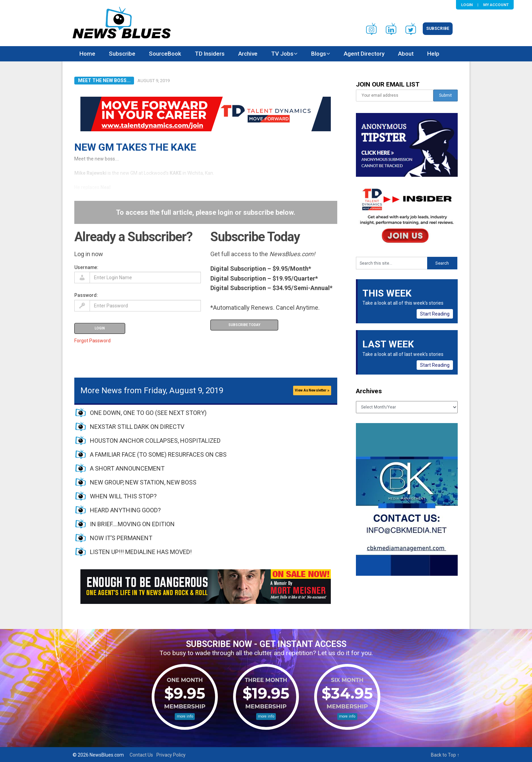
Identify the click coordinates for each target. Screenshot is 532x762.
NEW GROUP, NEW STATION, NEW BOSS (143, 482)
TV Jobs (282, 54)
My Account (496, 5)
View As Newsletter (312, 390)
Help (433, 54)
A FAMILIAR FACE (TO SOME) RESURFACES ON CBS (158, 454)
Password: (86, 295)
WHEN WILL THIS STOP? (123, 496)
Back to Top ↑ (445, 755)
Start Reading (435, 314)
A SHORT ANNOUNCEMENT (127, 468)
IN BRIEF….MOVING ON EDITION (132, 524)
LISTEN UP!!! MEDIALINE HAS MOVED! (141, 552)
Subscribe (438, 28)
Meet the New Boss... (104, 80)
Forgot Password (92, 341)
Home (87, 54)
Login (467, 5)
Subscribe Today (244, 325)
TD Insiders (210, 54)
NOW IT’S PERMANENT (121, 538)
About (406, 54)
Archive (248, 54)
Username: (86, 267)
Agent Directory (364, 54)
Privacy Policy (171, 755)
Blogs (319, 54)
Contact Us (141, 755)
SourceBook (165, 54)
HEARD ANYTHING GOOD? (125, 510)
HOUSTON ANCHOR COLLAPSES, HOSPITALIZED (155, 441)
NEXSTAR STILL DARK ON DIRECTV (137, 427)
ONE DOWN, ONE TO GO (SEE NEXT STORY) (148, 413)
